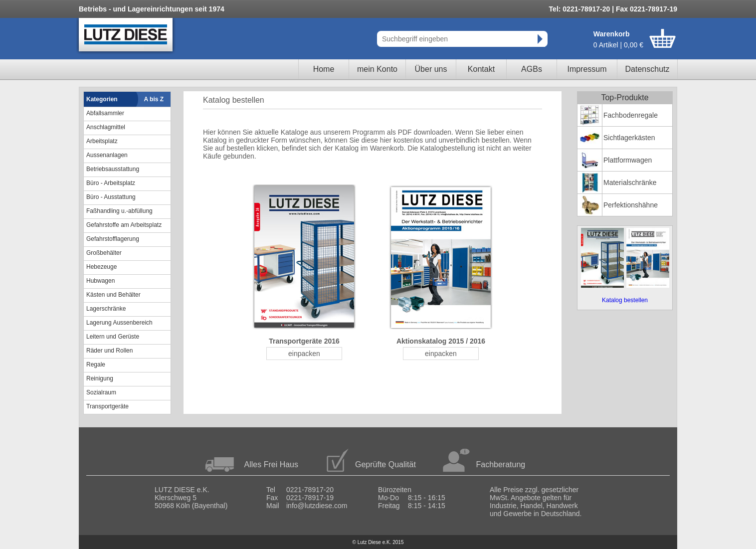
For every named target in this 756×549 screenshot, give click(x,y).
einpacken (304, 354)
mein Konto (377, 69)
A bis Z (154, 99)
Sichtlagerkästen (629, 138)
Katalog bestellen (625, 300)
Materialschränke (630, 183)
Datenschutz (648, 69)
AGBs (532, 69)
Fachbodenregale (631, 115)
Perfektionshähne (631, 205)
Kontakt (481, 69)
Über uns (431, 69)
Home (324, 69)
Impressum (587, 69)
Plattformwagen (628, 160)
